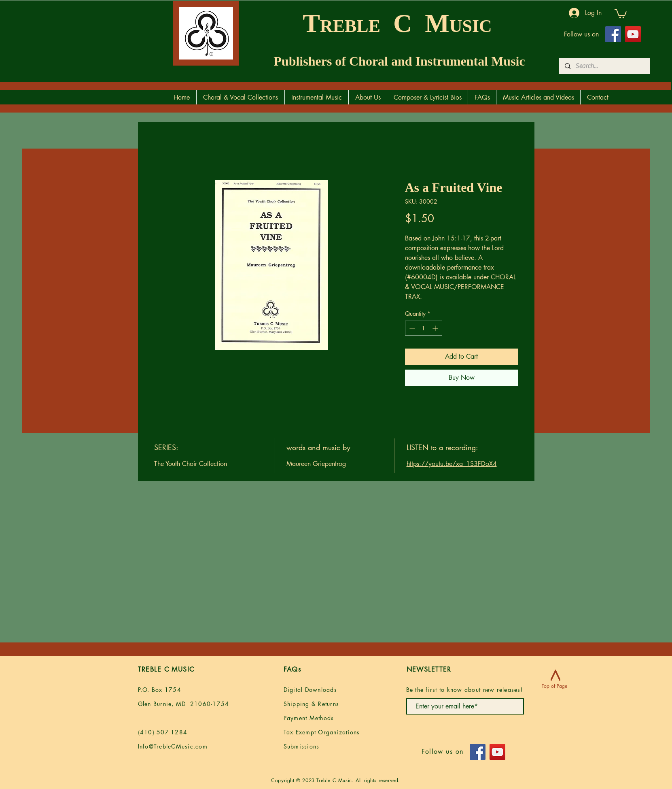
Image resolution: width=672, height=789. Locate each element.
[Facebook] (613, 34)
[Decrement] (411, 328)
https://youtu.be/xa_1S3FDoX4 (452, 464)
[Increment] (436, 328)
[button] (621, 13)
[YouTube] (633, 34)
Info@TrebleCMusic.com (173, 746)
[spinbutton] (424, 328)
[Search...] (604, 66)
